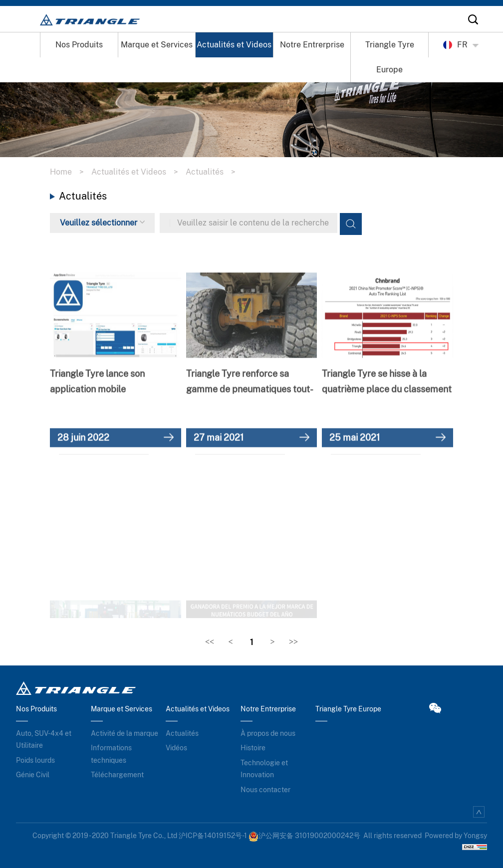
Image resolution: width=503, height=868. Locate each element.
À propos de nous (268, 733)
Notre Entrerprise (312, 45)
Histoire (253, 748)
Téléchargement (117, 775)
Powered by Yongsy (456, 836)
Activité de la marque (125, 733)
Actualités (214, 172)
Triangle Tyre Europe (390, 57)
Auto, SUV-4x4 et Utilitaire (44, 740)
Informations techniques (111, 754)
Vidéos (176, 748)
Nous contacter (265, 790)
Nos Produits (79, 45)
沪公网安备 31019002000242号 (304, 836)
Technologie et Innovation (264, 769)
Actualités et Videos (234, 45)
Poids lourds (35, 760)
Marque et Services (157, 45)
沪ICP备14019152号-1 (213, 836)
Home (71, 172)
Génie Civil (33, 775)
